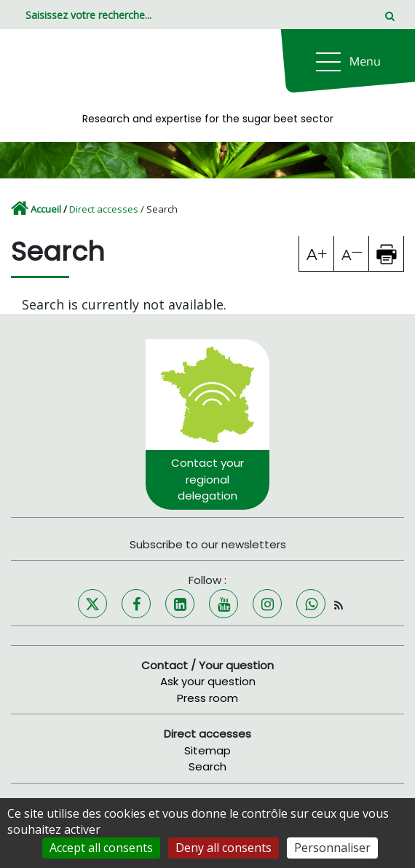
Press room (207, 698)
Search (207, 766)
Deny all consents (224, 848)
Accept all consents (101, 848)
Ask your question (208, 681)
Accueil (46, 209)
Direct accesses (104, 209)
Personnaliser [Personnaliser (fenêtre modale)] (332, 848)
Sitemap (207, 750)
